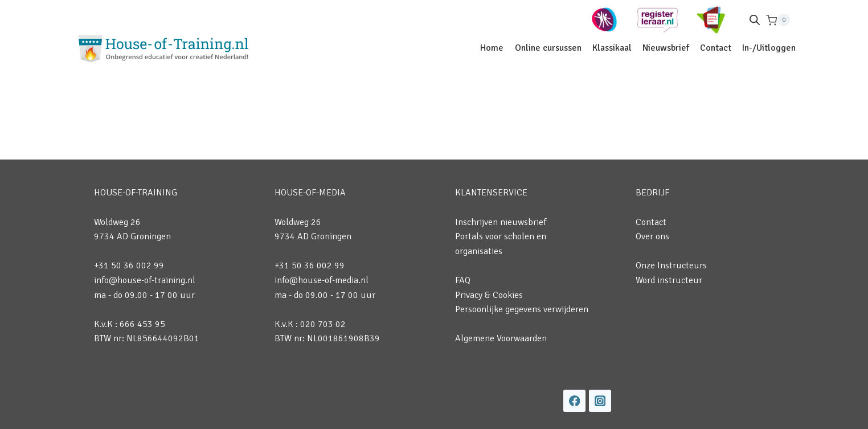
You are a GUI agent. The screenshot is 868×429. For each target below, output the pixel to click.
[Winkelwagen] (778, 20)
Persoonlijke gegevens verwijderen (522, 309)
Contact (716, 48)
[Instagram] (600, 401)
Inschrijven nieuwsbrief (501, 222)
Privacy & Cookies (489, 295)
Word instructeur (669, 280)
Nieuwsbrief (666, 48)
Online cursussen (548, 48)
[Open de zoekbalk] (755, 20)
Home (492, 48)
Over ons (652, 236)
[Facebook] (574, 401)
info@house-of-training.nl (145, 280)
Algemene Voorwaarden (501, 338)
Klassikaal (612, 48)
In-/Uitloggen (769, 48)
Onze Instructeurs (671, 265)
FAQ (463, 280)
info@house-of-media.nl (322, 280)
